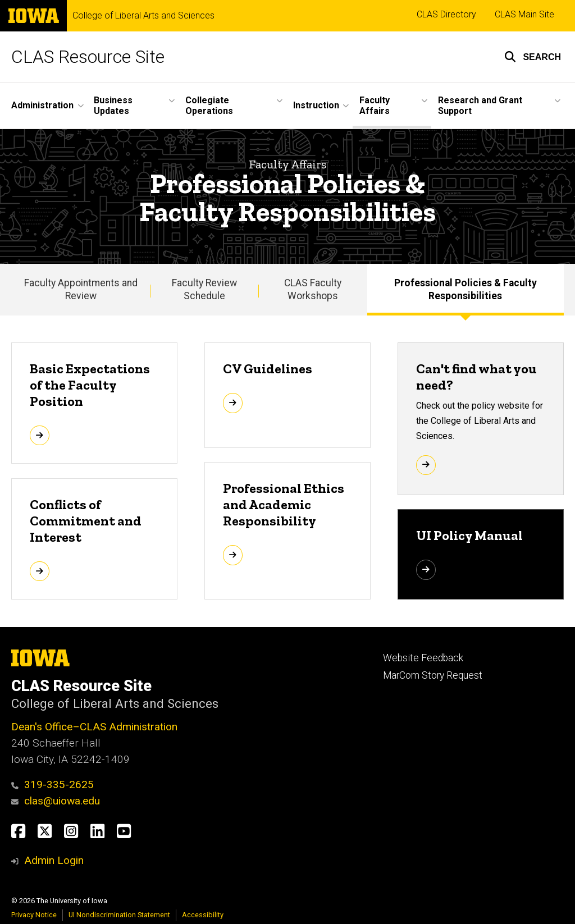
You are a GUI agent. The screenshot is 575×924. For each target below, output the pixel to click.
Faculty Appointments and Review (81, 289)
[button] (533, 57)
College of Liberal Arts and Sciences (143, 16)
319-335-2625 (53, 785)
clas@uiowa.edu (56, 801)
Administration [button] (42, 105)
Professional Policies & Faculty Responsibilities (466, 289)
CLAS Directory (446, 14)
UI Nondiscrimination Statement (119, 915)
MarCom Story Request (433, 675)
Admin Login (54, 860)
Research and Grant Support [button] (480, 106)
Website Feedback (423, 658)
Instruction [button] (316, 105)
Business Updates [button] (113, 106)
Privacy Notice (34, 915)
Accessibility (203, 915)
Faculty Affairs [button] (375, 106)
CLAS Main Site (524, 14)
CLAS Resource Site (88, 57)
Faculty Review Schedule (204, 289)
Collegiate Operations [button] (209, 106)
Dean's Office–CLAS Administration (94, 727)
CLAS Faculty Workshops (313, 289)
